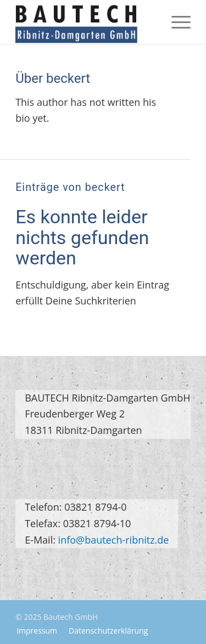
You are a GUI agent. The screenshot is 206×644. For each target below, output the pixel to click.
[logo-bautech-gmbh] (85, 22)
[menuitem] (176, 22)
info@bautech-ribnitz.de (114, 540)
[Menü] (176, 22)
